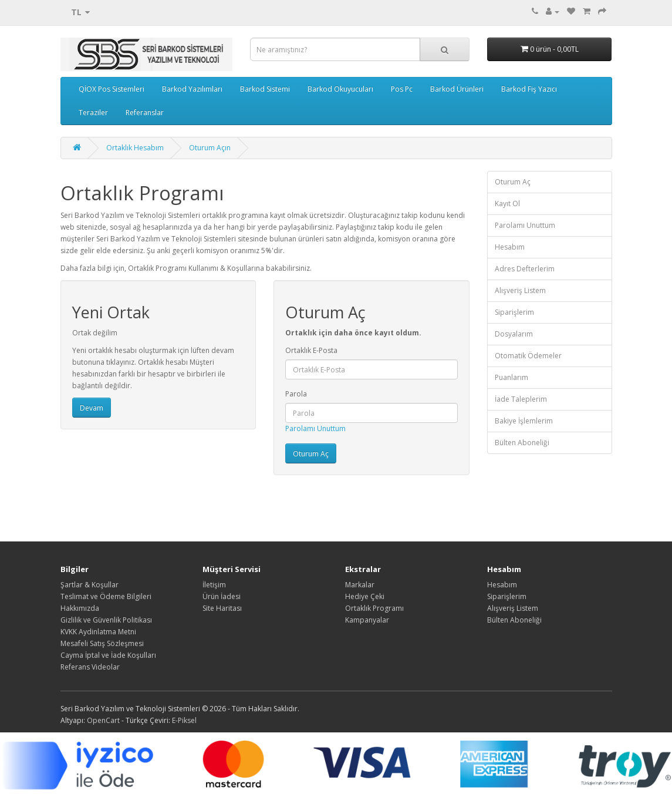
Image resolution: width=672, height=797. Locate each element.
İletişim (214, 585)
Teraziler (93, 112)
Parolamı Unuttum (315, 428)
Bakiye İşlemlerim (524, 421)
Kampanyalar (367, 620)
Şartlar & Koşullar (90, 585)
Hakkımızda (80, 608)
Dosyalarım (514, 334)
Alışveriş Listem (520, 290)
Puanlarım (511, 377)
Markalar (360, 585)
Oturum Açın (210, 148)
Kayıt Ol (507, 204)
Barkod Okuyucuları (340, 89)
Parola (296, 394)
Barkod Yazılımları (192, 89)
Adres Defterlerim (525, 269)
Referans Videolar (90, 667)
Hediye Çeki (365, 596)
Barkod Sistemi (265, 89)
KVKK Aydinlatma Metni (98, 632)
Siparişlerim (514, 312)
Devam (92, 408)
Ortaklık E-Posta (311, 350)
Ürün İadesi (222, 596)
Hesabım (510, 247)
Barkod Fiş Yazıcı (529, 89)
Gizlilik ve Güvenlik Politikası (106, 620)
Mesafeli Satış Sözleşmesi (102, 643)
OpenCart (103, 720)
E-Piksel (184, 720)
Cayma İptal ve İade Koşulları (108, 655)
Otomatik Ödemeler (528, 356)
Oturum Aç (513, 182)
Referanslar (145, 112)
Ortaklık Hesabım (135, 148)
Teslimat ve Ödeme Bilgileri (106, 596)
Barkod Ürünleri (457, 89)
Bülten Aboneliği (522, 443)
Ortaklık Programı (374, 608)
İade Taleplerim (521, 399)
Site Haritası (222, 608)
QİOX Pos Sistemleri (112, 89)
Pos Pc (402, 89)
